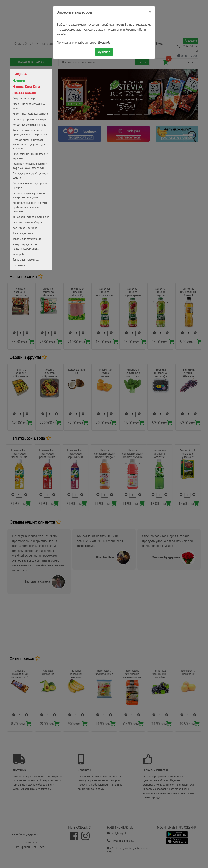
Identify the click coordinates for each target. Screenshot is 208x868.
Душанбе (104, 52)
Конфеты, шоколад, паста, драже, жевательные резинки (30, 132)
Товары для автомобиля (27, 239)
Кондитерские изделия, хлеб (30, 125)
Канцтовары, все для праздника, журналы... (26, 246)
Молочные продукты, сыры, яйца (29, 106)
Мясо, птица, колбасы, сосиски (30, 114)
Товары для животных (26, 259)
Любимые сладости (24, 93)
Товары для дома (23, 233)
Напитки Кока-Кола (26, 87)
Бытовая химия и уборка (27, 222)
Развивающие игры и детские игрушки (30, 156)
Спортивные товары (24, 98)
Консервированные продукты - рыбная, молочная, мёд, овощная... (30, 207)
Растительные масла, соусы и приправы (30, 185)
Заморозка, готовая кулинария (31, 217)
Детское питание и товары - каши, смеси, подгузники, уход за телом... (30, 144)
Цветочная (19, 265)
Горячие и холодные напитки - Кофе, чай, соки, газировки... (30, 166)
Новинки (19, 80)
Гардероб (18, 254)
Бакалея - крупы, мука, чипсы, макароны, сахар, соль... (29, 195)
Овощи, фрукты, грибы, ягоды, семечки (30, 176)
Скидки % (19, 74)
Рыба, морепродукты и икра (29, 119)
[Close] (150, 12)
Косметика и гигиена (25, 228)
